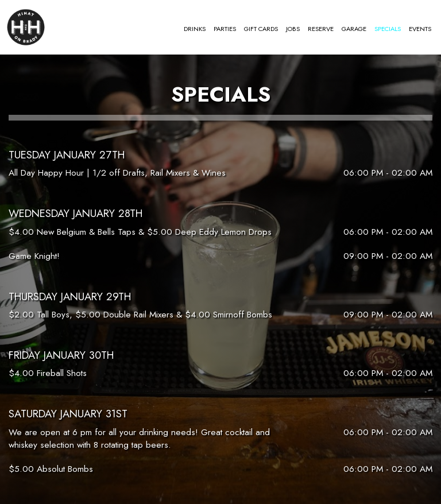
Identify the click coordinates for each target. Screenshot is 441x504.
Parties (225, 29)
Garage (354, 29)
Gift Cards (261, 29)
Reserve (321, 29)
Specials (388, 29)
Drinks (195, 29)
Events (420, 29)
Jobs (293, 29)
